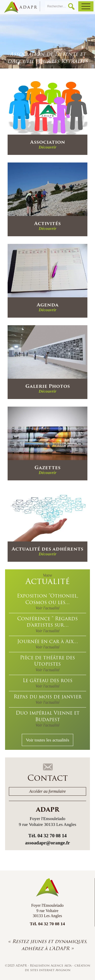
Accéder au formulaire (47, 791)
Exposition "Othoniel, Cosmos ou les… (48, 601)
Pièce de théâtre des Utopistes (48, 663)
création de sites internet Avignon (58, 968)
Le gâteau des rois (48, 683)
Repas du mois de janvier (48, 699)
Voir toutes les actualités (48, 740)
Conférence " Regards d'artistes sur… (48, 624)
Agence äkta (62, 965)
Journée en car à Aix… (48, 643)
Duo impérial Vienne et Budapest (48, 718)
